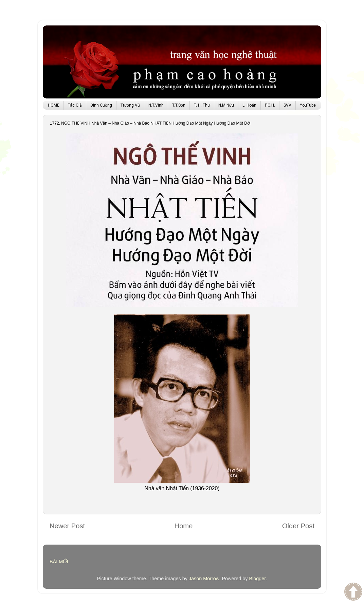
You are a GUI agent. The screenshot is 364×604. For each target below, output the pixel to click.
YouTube (308, 105)
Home (184, 526)
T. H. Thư (202, 105)
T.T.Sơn (179, 105)
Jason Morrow (204, 579)
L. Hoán (249, 105)
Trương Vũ (130, 105)
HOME (54, 105)
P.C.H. (270, 105)
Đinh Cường (101, 105)
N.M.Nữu (226, 105)
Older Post (298, 526)
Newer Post (67, 526)
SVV (287, 105)
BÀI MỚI (59, 562)
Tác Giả (75, 105)
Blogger (257, 579)
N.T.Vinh (156, 105)
